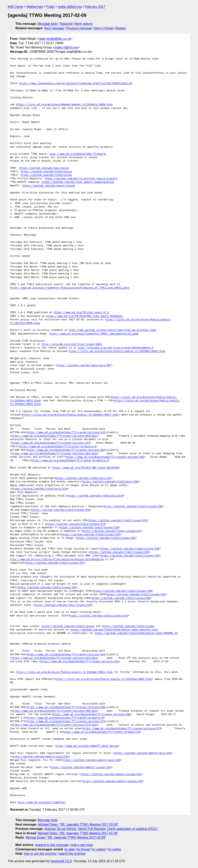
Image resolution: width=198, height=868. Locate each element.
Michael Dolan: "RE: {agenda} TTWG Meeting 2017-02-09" (78, 824)
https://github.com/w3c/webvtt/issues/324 (81, 767)
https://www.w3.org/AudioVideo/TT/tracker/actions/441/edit (55, 658)
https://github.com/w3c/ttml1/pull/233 (95, 496)
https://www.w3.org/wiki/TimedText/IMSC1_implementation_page (94, 334)
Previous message (79, 28)
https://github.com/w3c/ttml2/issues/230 (119, 552)
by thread (83, 849)
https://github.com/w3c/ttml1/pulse (46, 172)
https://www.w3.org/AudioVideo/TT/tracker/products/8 (65, 718)
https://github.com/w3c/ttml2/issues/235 (91, 535)
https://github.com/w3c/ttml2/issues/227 (112, 531)
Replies (121, 28)
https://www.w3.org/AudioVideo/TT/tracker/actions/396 (66, 707)
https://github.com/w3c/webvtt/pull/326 (91, 760)
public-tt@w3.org (70, 7)
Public (50, 7)
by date (69, 849)
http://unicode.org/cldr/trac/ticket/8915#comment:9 (116, 348)
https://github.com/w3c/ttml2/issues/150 (122, 591)
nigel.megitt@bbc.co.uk (55, 39)
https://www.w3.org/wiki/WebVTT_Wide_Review (87, 746)
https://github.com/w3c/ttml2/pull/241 (83, 478)
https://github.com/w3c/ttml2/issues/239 (61, 510)
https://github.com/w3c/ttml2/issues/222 (118, 521)
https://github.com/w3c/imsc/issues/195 (63, 605)
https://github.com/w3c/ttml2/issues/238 (130, 549)
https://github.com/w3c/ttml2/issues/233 (130, 556)
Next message (54, 28)
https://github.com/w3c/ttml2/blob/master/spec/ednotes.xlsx (114, 630)
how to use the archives (40, 854)
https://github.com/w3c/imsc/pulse (44, 168)
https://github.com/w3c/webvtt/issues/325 (111, 774)
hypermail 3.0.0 (61, 861)
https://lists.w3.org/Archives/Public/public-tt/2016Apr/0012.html (64, 672)
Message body (48, 24)
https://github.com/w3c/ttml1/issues (68, 626)
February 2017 (95, 7)
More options (84, 24)
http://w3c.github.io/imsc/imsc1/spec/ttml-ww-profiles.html (113, 330)
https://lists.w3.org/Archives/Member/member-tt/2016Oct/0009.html (64, 105)
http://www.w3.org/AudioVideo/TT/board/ (78, 154)
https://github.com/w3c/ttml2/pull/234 (40, 489)
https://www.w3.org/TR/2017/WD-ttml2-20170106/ (86, 468)
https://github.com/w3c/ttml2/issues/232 (106, 538)
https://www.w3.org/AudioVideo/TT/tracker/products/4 (58, 447)
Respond (66, 24)
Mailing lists (35, 7)
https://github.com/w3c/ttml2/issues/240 (133, 507)
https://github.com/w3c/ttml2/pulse (46, 175)
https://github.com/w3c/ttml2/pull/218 (110, 482)
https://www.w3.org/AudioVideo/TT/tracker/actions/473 (66, 721)
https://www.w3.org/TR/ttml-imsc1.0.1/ (82, 313)
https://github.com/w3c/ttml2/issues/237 (55, 563)
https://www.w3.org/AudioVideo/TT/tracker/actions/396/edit (55, 711)
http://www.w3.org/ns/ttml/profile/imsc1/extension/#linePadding (57, 559)
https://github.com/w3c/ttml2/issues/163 (136, 595)
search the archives (72, 854)
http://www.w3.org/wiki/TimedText (42, 802)
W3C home (15, 7)
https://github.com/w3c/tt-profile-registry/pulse (81, 179)
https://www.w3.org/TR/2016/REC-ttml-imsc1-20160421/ (85, 316)
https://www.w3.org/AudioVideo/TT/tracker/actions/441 (66, 655)
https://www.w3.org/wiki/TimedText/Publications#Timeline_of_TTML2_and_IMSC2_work (70, 288)
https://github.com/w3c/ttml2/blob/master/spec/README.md (136, 633)
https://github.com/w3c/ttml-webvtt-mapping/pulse (78, 182)
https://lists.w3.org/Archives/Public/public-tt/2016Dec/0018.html (117, 351)
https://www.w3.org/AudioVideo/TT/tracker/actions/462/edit (55, 454)
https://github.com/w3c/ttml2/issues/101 (47, 588)
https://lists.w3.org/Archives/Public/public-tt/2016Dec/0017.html (70, 415)
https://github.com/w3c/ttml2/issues (128, 626)
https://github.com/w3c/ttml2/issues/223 (76, 524)
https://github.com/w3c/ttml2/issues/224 (98, 616)
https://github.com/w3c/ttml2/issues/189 (121, 598)
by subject (99, 849)
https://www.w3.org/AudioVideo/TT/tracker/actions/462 (66, 450)
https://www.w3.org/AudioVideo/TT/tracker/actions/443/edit (55, 436)
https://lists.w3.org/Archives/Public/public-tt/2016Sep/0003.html (104, 679)
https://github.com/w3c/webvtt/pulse (48, 186)
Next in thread (104, 28)
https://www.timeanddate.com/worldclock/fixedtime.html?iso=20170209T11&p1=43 (76, 84)
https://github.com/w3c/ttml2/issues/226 (89, 528)
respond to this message (52, 845)
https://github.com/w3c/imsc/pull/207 (84, 365)
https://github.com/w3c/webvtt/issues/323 (113, 781)
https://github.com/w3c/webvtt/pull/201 (143, 753)
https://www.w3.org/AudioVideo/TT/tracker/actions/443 (66, 433)
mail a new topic (82, 845)
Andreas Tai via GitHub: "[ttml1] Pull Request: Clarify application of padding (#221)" (101, 829)
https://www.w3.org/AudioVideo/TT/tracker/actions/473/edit (55, 725)
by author (115, 849)
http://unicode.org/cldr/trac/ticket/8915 (72, 344)
